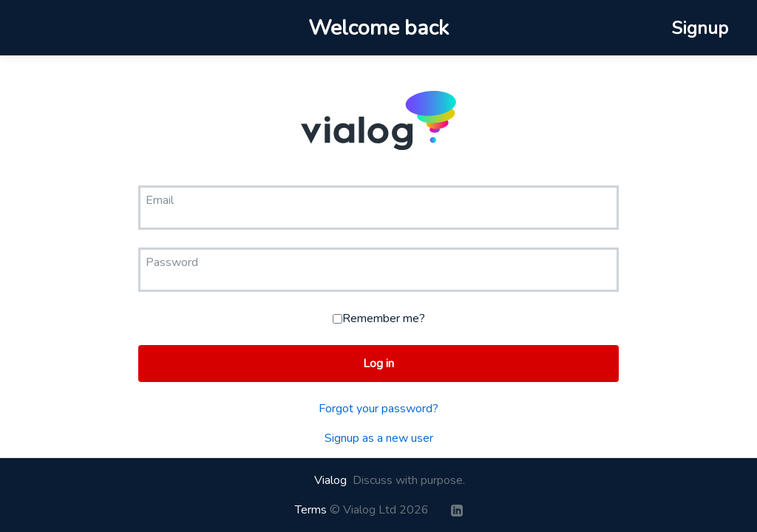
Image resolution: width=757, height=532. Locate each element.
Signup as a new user (379, 438)
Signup (700, 28)
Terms (311, 510)
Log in (378, 364)
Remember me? (379, 318)
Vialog (330, 480)
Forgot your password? (378, 409)
